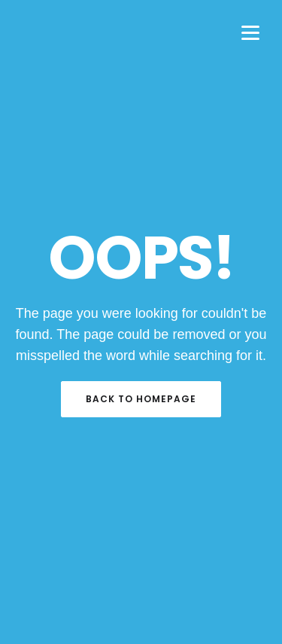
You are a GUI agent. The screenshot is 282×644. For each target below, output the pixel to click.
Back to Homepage (141, 399)
